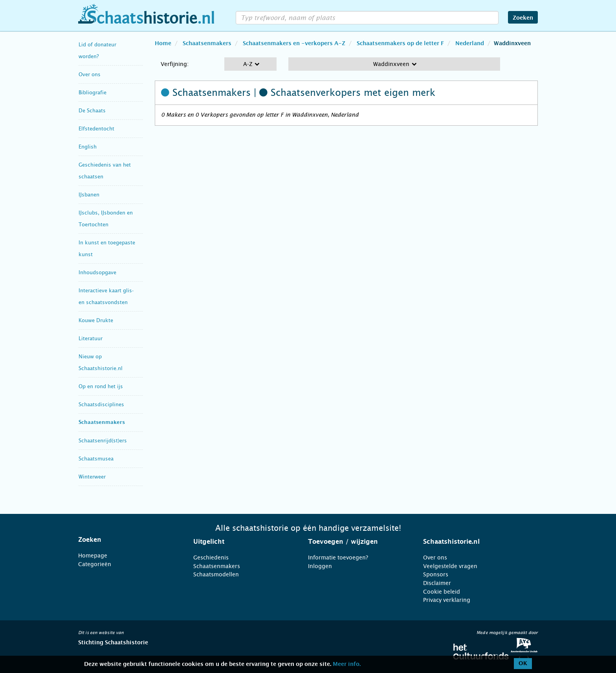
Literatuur (91, 338)
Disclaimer (437, 583)
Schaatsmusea (96, 459)
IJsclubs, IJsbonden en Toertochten (106, 219)
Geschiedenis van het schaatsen (105, 171)
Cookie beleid (442, 592)
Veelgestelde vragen (450, 566)
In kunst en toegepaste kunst (107, 248)
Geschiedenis (211, 557)
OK (523, 664)
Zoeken (523, 18)
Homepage (93, 556)
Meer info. (347, 664)
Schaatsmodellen (216, 574)
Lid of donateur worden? (97, 50)
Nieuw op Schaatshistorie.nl (101, 362)
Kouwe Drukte (96, 320)
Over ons (90, 74)
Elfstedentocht (96, 129)
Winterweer (92, 477)
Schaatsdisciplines (101, 404)
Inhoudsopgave (97, 272)
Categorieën (95, 564)
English (88, 147)
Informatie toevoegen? (338, 557)
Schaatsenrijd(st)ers (103, 441)
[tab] (126, 540)
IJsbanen (89, 195)
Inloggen (320, 566)
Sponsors (436, 574)
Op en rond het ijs (101, 386)
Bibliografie (93, 93)
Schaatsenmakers (102, 423)
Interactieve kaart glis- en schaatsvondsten (106, 296)
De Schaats (92, 111)
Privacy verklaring (447, 600)
